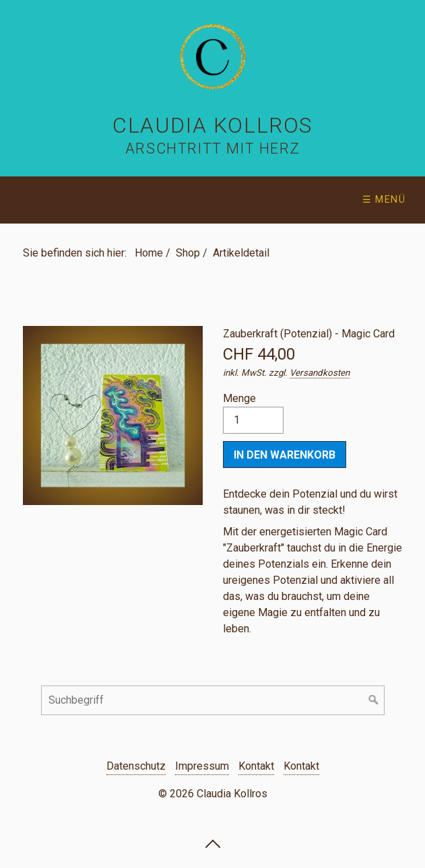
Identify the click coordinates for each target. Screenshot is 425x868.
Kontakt (256, 766)
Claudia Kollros (212, 125)
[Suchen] (374, 700)
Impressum (202, 766)
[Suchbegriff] (213, 700)
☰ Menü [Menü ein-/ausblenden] (384, 200)
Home (149, 253)
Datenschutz (136, 766)
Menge (253, 413)
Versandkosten (320, 373)
